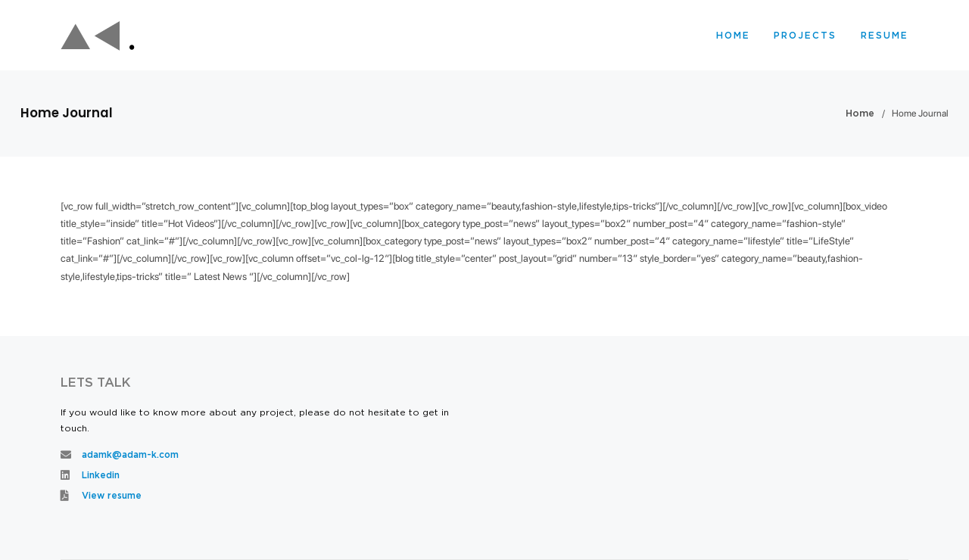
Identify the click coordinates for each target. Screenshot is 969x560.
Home (733, 36)
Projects (805, 36)
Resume (885, 36)
